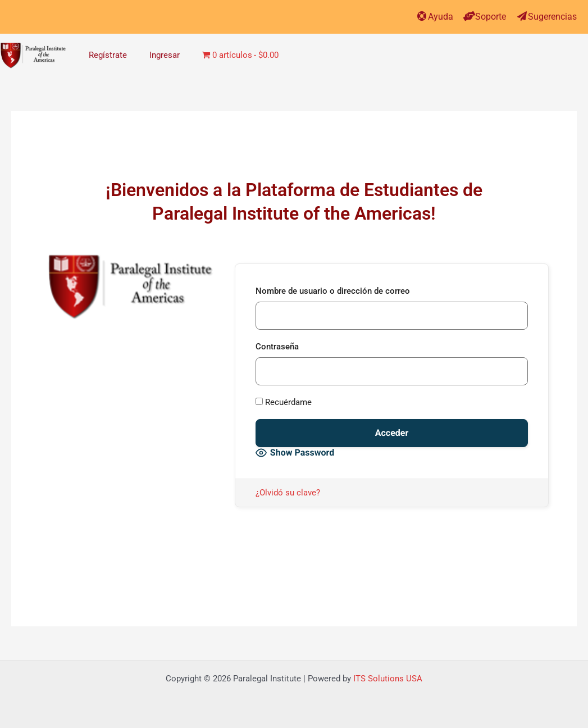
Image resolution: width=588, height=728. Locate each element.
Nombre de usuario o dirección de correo (333, 291)
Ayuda (441, 17)
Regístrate (108, 55)
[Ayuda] (422, 16)
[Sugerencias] (522, 16)
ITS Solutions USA (388, 679)
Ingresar (165, 55)
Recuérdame (284, 402)
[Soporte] (469, 16)
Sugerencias (552, 17)
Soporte (491, 17)
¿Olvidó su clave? (288, 493)
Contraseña (277, 347)
